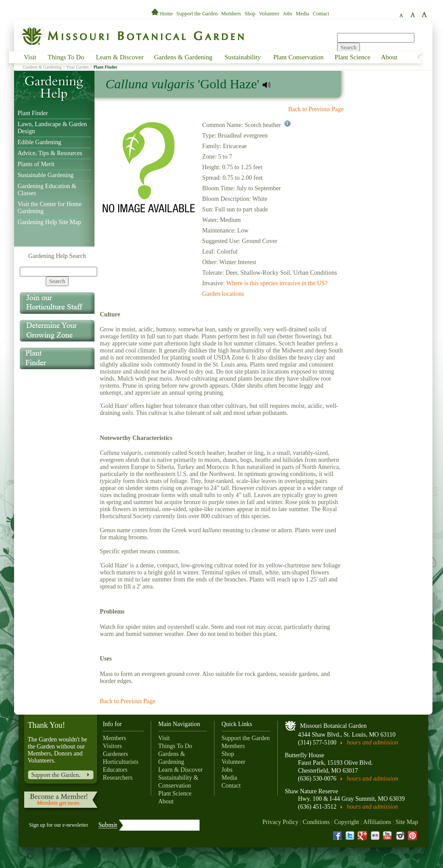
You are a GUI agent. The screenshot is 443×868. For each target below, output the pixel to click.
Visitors (113, 746)
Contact (321, 14)
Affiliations (377, 822)
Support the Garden (197, 14)
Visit (30, 57)
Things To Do (66, 57)
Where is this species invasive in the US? (277, 283)
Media (303, 14)
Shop (250, 14)
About (389, 57)
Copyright (347, 822)
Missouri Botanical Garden (334, 726)
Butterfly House (305, 755)
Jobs (288, 14)
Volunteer (269, 14)
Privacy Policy (280, 822)
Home (163, 14)
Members (231, 14)
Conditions (316, 822)
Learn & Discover (120, 57)
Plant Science (352, 57)
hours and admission (372, 743)
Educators (115, 770)
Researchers (118, 778)
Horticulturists (121, 762)
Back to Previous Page (316, 109)
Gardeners (116, 754)
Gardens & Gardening (183, 57)
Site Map (407, 822)
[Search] (58, 272)
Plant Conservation (299, 57)
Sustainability (243, 57)
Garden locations (223, 294)
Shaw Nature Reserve (311, 791)
